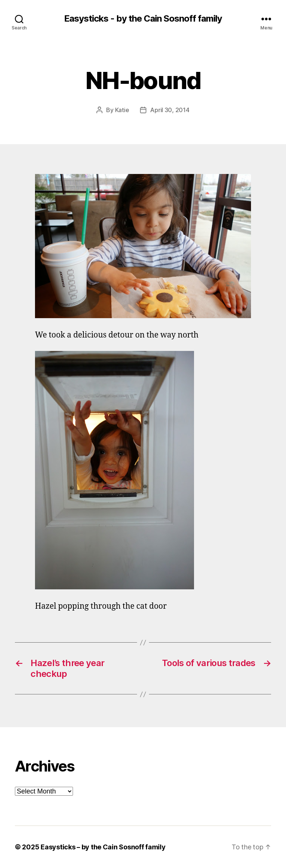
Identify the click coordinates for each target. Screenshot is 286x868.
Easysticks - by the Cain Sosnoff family (143, 19)
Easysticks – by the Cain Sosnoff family (103, 847)
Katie (122, 110)
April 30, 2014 (170, 110)
